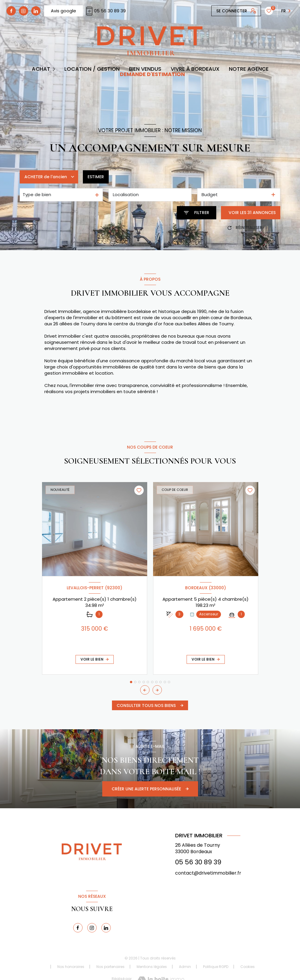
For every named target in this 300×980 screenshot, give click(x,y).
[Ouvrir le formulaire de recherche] (197, 213)
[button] (157, 690)
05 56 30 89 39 (105, 11)
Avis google (63, 11)
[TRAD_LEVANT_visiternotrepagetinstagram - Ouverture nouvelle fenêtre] (24, 11)
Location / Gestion (92, 69)
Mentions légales (152, 967)
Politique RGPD (216, 967)
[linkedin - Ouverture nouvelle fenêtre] (36, 11)
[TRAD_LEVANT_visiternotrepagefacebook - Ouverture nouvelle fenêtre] (11, 11)
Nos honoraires (71, 967)
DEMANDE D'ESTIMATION (152, 74)
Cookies (248, 967)
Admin (185, 967)
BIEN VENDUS (145, 69)
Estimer (96, 177)
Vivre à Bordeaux (195, 69)
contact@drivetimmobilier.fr (208, 873)
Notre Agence (249, 69)
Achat (41, 69)
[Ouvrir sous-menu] (55, 69)
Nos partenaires (110, 967)
